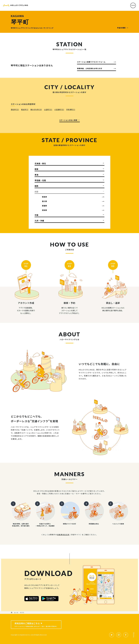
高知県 (45, 210)
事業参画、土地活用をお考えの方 (90, 68)
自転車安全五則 (63, 535)
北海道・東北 (40, 163)
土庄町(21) (48, 109)
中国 (37, 215)
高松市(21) (15, 109)
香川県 (45, 201)
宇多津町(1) (71, 109)
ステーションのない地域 (68, 120)
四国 (37, 192)
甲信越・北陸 (40, 180)
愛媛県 (45, 206)
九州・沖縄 (39, 221)
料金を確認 (121, 28)
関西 (37, 186)
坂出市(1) (25, 109)
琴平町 (22, 613)
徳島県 (45, 197)
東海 (37, 175)
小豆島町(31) (59, 109)
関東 (37, 169)
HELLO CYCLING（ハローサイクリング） (16, 6)
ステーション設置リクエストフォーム (91, 62)
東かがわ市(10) (36, 109)
